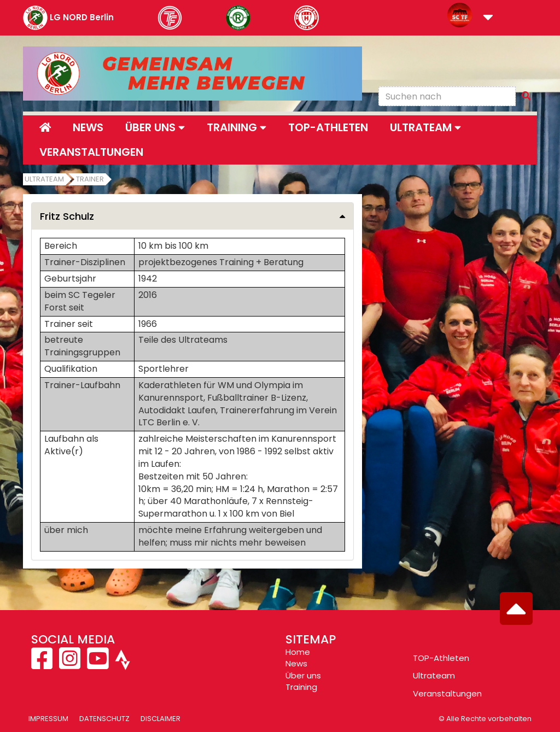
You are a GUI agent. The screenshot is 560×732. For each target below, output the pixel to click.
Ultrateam (44, 179)
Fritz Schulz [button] (67, 216)
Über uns (303, 675)
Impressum (48, 719)
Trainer (90, 179)
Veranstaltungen (91, 152)
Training (301, 687)
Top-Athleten (328, 127)
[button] (488, 18)
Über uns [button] (155, 127)
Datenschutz (104, 719)
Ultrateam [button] (425, 127)
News (88, 127)
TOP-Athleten (441, 658)
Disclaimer (161, 719)
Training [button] (237, 127)
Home (298, 652)
